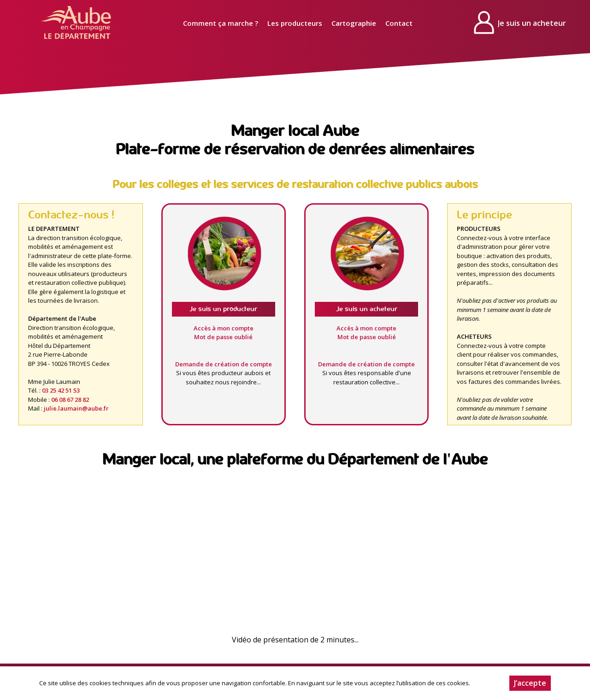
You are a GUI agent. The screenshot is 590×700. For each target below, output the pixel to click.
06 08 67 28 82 (70, 400)
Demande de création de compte (224, 364)
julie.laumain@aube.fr (76, 408)
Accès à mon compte (224, 328)
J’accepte (530, 683)
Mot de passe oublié (223, 337)
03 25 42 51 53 (61, 390)
